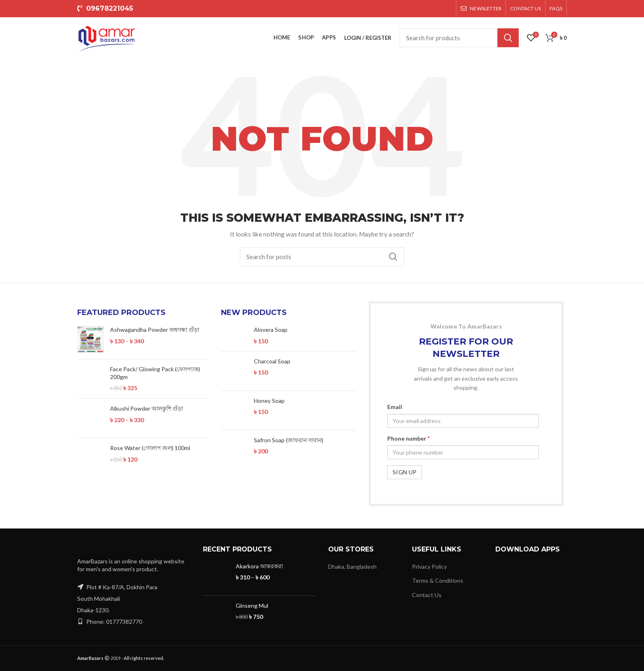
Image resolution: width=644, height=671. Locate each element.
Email (395, 407)
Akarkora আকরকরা (259, 566)
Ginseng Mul (252, 606)
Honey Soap (269, 401)
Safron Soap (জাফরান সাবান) (289, 440)
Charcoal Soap (272, 361)
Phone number (408, 438)
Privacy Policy (429, 566)
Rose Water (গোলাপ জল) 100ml (150, 448)
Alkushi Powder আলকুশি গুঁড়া (147, 408)
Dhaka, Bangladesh (352, 566)
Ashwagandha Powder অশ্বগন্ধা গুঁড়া (155, 330)
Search (508, 38)
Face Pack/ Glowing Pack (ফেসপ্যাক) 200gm (155, 373)
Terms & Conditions (438, 580)
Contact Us (427, 595)
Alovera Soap (271, 330)
